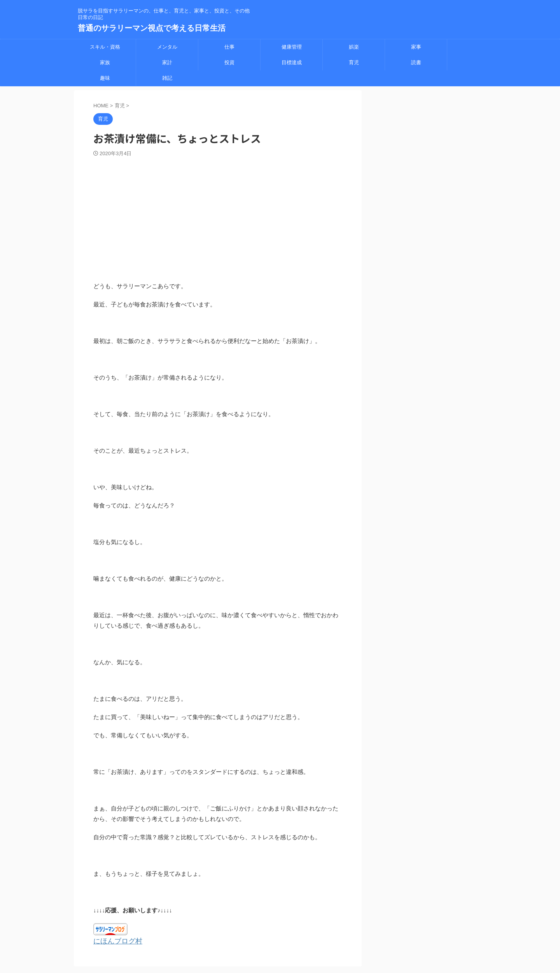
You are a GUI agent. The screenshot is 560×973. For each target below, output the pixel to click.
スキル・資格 (105, 47)
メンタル (167, 47)
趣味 (105, 78)
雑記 (167, 78)
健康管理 (292, 47)
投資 (229, 62)
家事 (416, 47)
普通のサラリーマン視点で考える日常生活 (152, 28)
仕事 (229, 47)
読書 (416, 62)
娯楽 (354, 47)
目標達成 (292, 62)
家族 (105, 62)
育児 (354, 62)
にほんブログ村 (114, 941)
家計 (167, 62)
